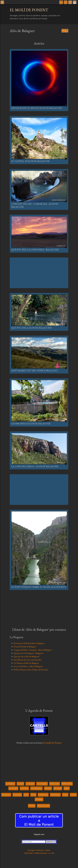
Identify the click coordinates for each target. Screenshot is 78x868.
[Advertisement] (39, 273)
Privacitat (40, 850)
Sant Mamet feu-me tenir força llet (35, 370)
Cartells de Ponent (53, 743)
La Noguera (10, 784)
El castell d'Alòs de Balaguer (31, 161)
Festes (33, 795)
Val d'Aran (24, 788)
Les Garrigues (42, 784)
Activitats (39, 799)
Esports (73, 795)
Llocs (26, 795)
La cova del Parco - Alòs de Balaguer (35, 466)
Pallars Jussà (55, 784)
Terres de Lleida (43, 806)
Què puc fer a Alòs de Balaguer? (32, 328)
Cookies (47, 850)
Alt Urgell (58, 788)
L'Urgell (20, 784)
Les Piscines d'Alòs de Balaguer (31, 424)
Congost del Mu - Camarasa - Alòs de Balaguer (33, 650)
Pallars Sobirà (67, 784)
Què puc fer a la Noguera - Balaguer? (35, 250)
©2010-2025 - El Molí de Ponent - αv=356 (39, 853)
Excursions (17, 795)
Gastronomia (43, 795)
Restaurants (6, 795)
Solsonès (48, 788)
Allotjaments (55, 795)
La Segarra (30, 784)
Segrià (67, 788)
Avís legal (31, 850)
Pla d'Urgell (13, 788)
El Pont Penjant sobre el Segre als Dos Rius (39, 587)
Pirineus (32, 806)
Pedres (65, 795)
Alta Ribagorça (36, 788)
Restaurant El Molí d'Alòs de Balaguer (37, 108)
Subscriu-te (51, 842)
